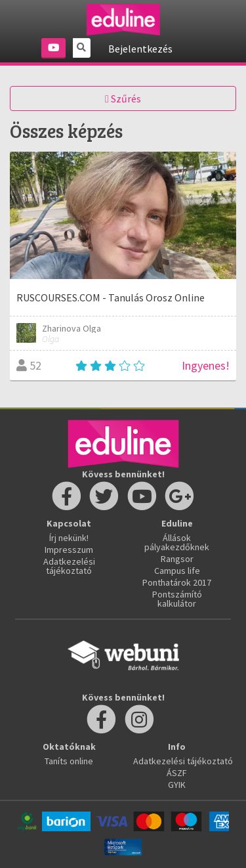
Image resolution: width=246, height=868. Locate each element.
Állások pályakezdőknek (177, 542)
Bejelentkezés (140, 49)
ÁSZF (177, 773)
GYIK (177, 785)
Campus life (177, 571)
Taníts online (69, 761)
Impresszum (69, 550)
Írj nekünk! (69, 538)
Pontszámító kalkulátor (177, 599)
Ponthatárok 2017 (177, 582)
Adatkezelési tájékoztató (69, 566)
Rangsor (177, 559)
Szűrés (123, 98)
